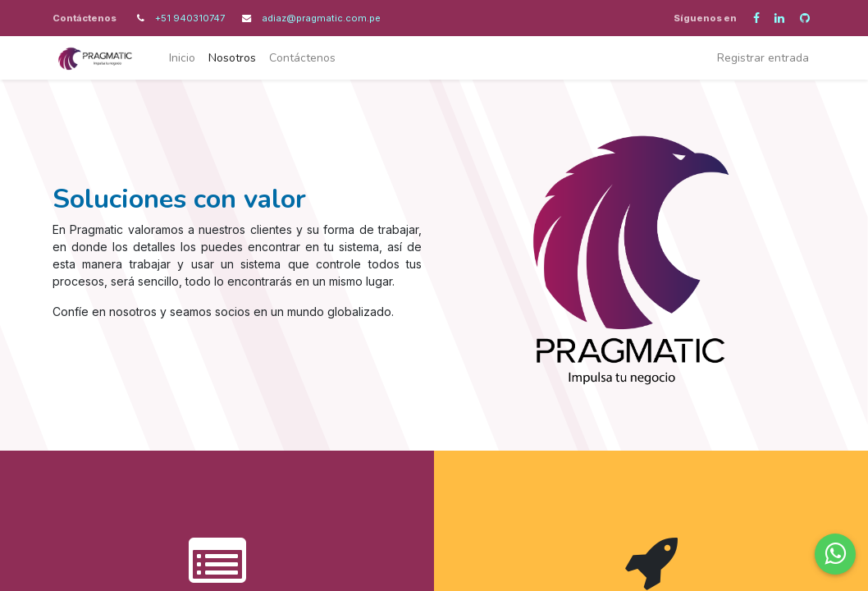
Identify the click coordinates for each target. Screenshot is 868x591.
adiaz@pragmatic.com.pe (321, 18)
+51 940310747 (191, 18)
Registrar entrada (763, 58)
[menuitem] (182, 58)
